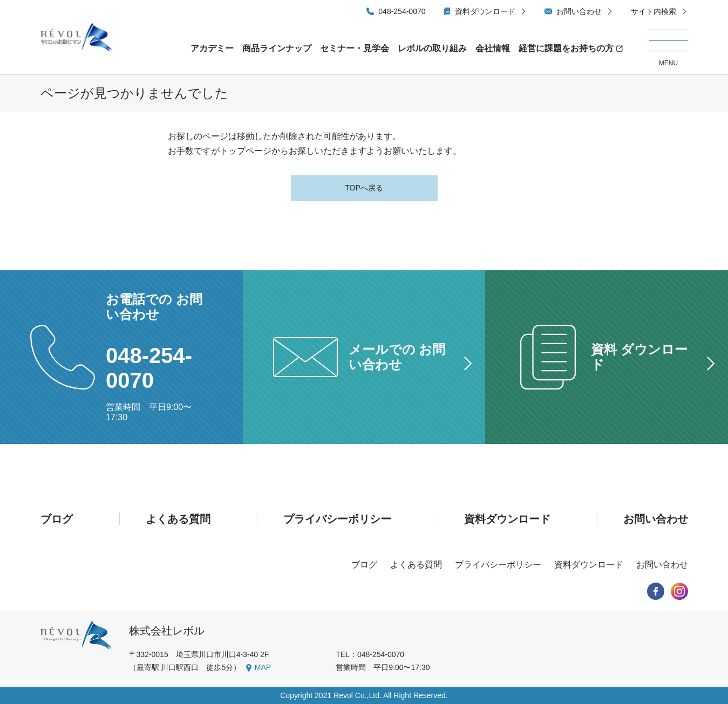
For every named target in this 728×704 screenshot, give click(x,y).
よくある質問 (178, 519)
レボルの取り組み (432, 48)
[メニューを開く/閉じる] (669, 49)
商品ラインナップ (277, 48)
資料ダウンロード (485, 11)
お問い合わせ (579, 11)
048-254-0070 (402, 11)
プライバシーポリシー (337, 519)
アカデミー (212, 48)
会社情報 (493, 48)
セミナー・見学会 (355, 48)
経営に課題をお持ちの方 (566, 48)
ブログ (57, 519)
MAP (263, 667)
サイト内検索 (654, 11)
